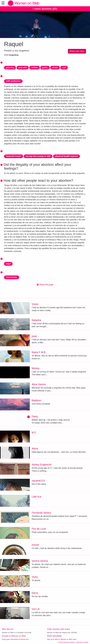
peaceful (23, 68)
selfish (34, 68)
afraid (55, 68)
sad (64, 68)
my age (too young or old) (38, 156)
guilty (45, 68)
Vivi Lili (36, 609)
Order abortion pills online (58, 629)
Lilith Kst (37, 497)
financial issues (14, 156)
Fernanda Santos (41, 513)
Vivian (35, 304)
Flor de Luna (39, 529)
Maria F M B (39, 352)
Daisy (35, 416)
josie (34, 336)
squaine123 (38, 481)
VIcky (35, 577)
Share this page (45, 285)
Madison (37, 400)
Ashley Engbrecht (42, 465)
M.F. (34, 432)
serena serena (40, 561)
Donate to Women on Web (14, 636)
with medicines (13, 81)
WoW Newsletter (55, 636)
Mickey (36, 368)
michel (35, 545)
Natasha (36, 320)
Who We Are (8, 629)
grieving (10, 68)
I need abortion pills (45, 9)
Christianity (12, 277)
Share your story (77, 51)
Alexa (35, 449)
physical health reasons (66, 156)
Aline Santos (39, 384)
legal (8, 264)
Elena (35, 593)
